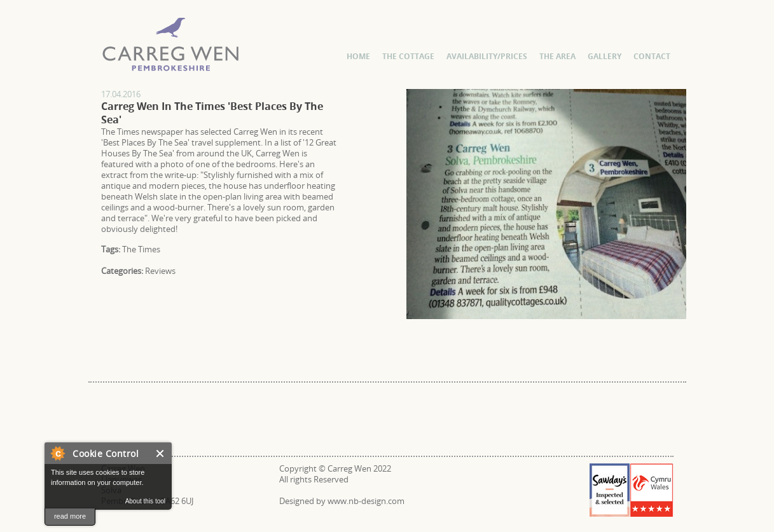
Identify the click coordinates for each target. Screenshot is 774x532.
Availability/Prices (487, 56)
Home (358, 56)
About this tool (145, 501)
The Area (557, 56)
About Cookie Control (57, 453)
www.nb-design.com (366, 501)
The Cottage (408, 56)
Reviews (160, 271)
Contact (652, 56)
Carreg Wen (110, 89)
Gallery (605, 56)
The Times (141, 249)
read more (70, 516)
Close (161, 454)
